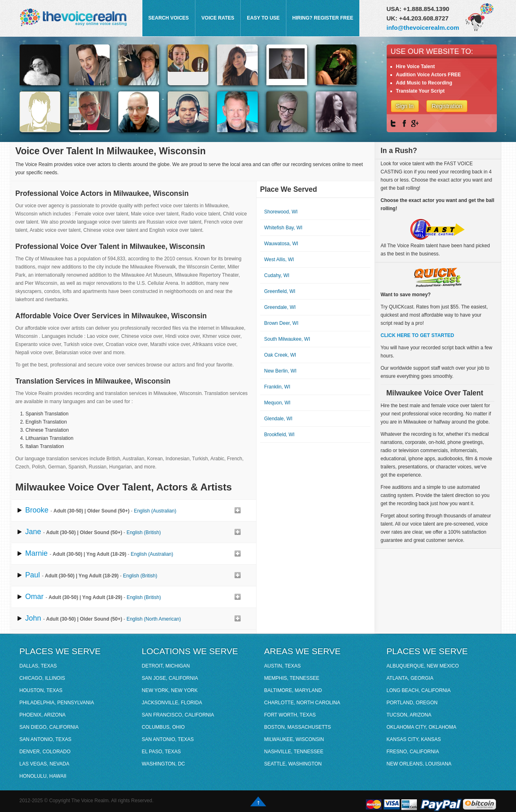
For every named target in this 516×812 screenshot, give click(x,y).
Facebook (405, 123)
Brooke (37, 510)
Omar (34, 597)
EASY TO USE (263, 18)
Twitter (394, 123)
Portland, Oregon (412, 703)
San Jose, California (170, 678)
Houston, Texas (41, 690)
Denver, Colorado (45, 752)
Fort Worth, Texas (290, 715)
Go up (258, 801)
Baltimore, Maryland (293, 690)
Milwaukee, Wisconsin (294, 739)
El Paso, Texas (162, 752)
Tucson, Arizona (409, 715)
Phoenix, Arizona (43, 715)
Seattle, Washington (293, 764)
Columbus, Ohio (163, 727)
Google (415, 123)
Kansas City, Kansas (414, 739)
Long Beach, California (419, 690)
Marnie (37, 553)
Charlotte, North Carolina (302, 703)
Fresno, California (413, 752)
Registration (447, 106)
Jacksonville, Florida (172, 703)
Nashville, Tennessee (294, 752)
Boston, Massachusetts (298, 727)
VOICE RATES (218, 18)
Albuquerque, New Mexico (423, 666)
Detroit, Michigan (166, 666)
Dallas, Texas (38, 666)
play (20, 510)
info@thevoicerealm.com (423, 28)
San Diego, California (49, 727)
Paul (33, 575)
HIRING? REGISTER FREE (323, 18)
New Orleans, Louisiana (419, 764)
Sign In (405, 106)
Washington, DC (164, 764)
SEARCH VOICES (169, 18)
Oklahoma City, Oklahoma (422, 727)
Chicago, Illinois (42, 678)
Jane (33, 532)
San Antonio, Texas (46, 739)
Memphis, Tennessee (292, 678)
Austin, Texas (283, 666)
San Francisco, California (178, 715)
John (33, 618)
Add (237, 510)
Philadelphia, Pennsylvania (57, 703)
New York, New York (170, 690)
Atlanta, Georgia (410, 678)
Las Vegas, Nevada (45, 764)
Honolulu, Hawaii (43, 776)
